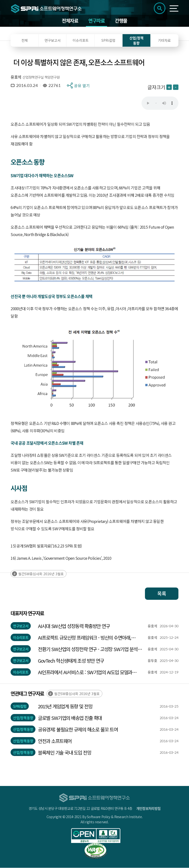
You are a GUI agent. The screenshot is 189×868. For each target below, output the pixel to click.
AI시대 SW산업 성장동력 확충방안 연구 (74, 626)
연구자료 (96, 21)
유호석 (16, 77)
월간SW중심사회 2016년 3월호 (41, 574)
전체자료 (70, 21)
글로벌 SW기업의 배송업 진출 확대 (70, 718)
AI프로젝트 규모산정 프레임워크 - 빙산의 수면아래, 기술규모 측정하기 (85, 638)
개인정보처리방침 (148, 809)
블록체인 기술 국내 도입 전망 (64, 753)
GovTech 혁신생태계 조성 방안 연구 (71, 661)
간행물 (121, 21)
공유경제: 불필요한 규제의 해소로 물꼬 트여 (78, 730)
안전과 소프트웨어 (55, 741)
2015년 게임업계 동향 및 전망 (65, 707)
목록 (162, 594)
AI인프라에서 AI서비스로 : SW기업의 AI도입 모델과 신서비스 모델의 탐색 (85, 672)
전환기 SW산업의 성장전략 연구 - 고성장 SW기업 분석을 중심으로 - (90, 649)
